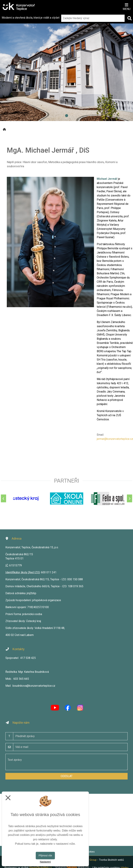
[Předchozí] (3, 498)
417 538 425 (28, 658)
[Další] (130, 498)
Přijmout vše (45, 855)
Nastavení (45, 862)
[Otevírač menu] (126, 6)
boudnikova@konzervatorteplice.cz (34, 686)
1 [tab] (67, 116)
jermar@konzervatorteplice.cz (115, 439)
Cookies (90, 852)
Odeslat (67, 776)
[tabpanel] (66, 66)
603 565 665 (21, 679)
